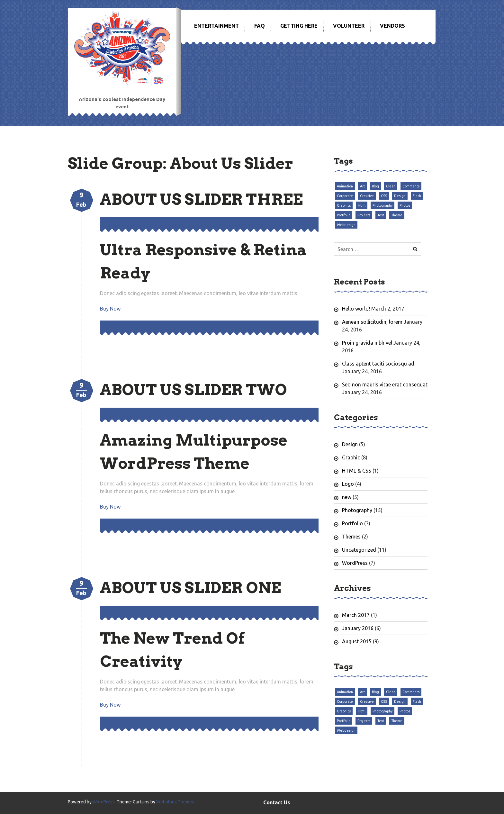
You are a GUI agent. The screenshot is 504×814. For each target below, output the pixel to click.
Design (350, 444)
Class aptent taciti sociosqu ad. (379, 364)
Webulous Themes (175, 802)
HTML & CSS (357, 471)
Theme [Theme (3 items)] (397, 215)
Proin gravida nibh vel (367, 343)
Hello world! (356, 309)
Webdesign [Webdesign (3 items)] (346, 225)
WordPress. (104, 802)
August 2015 (357, 641)
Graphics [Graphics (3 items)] (344, 205)
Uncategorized (359, 550)
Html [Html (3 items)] (362, 205)
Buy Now (110, 309)
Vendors (392, 26)
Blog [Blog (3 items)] (375, 186)
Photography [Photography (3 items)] (382, 205)
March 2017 (356, 615)
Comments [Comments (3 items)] (411, 186)
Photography (357, 510)
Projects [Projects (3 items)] (364, 215)
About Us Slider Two (194, 390)
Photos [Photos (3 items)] (405, 205)
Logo (348, 484)
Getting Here (299, 26)
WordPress (355, 563)
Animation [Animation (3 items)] (345, 186)
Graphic (351, 457)
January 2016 (358, 628)
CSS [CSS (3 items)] (384, 196)
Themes (351, 537)
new (347, 497)
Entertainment (216, 26)
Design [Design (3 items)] (400, 196)
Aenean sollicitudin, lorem (372, 322)
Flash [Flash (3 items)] (417, 196)
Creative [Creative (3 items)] (367, 196)
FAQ (260, 26)
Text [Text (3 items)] (381, 215)
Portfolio (352, 523)
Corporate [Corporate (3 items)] (345, 196)
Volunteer (349, 26)
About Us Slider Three (201, 199)
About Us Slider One (190, 588)
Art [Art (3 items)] (362, 186)
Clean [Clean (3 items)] (391, 186)
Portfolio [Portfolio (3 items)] (344, 215)
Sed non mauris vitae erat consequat (385, 384)
